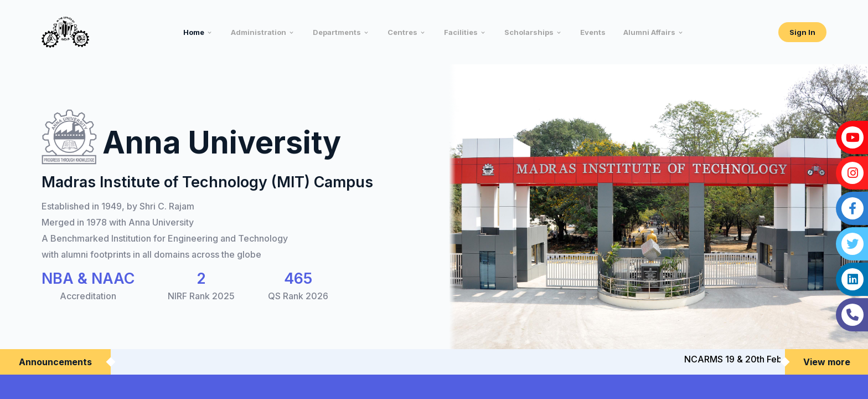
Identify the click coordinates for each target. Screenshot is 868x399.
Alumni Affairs (649, 32)
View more (827, 362)
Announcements (55, 362)
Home (194, 32)
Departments (337, 32)
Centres (402, 32)
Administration (259, 32)
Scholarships (529, 32)
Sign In (802, 32)
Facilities (461, 32)
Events (593, 32)
